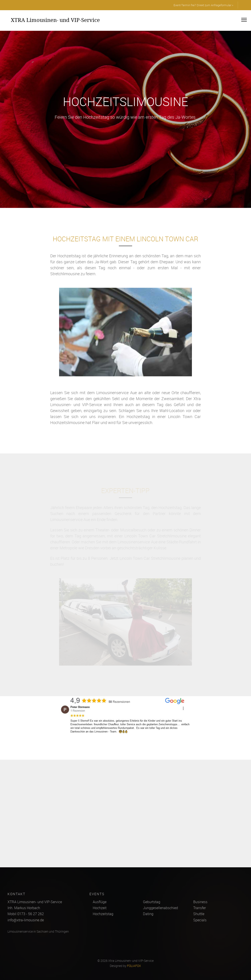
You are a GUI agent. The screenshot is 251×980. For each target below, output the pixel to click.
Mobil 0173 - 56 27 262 (26, 914)
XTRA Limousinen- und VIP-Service (55, 20)
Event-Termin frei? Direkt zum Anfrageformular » (203, 5)
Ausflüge (100, 902)
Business (200, 902)
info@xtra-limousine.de (26, 920)
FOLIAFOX (134, 966)
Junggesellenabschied (160, 908)
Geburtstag (152, 902)
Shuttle (199, 914)
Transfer (200, 908)
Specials (200, 920)
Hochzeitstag (103, 914)
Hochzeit (100, 908)
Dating (148, 914)
